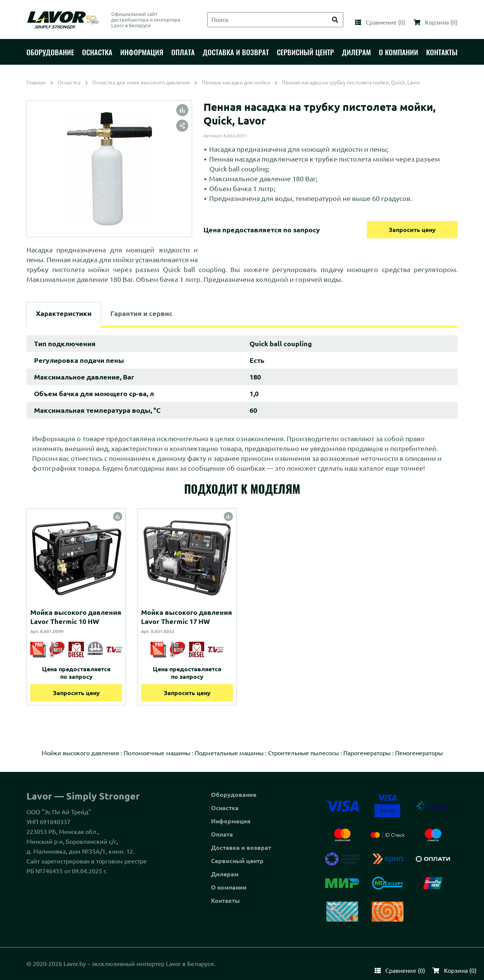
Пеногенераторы (419, 753)
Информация (231, 821)
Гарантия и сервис (141, 313)
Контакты (225, 901)
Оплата (222, 834)
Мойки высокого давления (80, 753)
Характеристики (64, 313)
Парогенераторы (367, 753)
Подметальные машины (229, 753)
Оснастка (225, 808)
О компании (229, 887)
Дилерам (225, 874)
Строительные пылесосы (303, 753)
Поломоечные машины (157, 753)
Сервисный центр (237, 861)
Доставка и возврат (241, 848)
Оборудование (234, 795)
